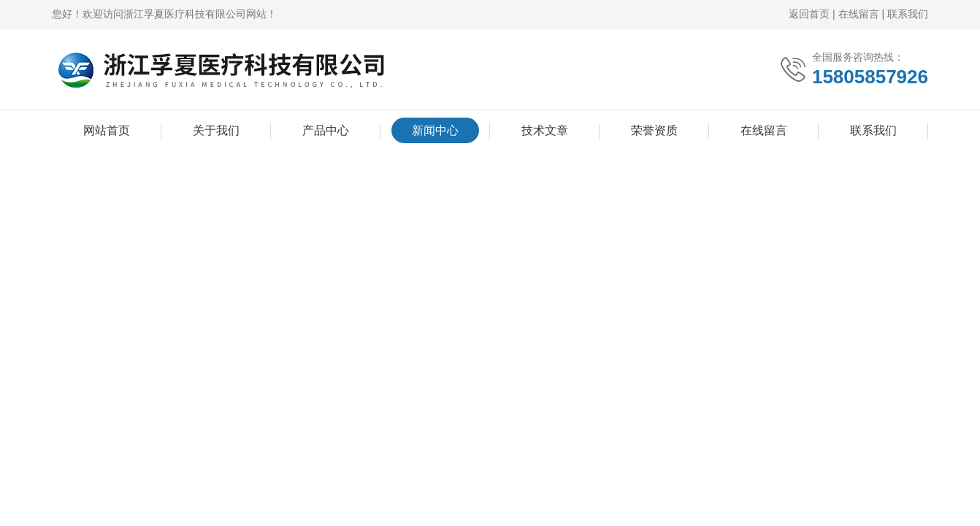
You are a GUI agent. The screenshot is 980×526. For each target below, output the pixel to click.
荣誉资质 (654, 130)
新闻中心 (435, 130)
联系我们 (908, 14)
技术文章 (545, 130)
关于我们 (216, 130)
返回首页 (809, 14)
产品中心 (326, 130)
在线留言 (859, 14)
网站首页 (107, 130)
